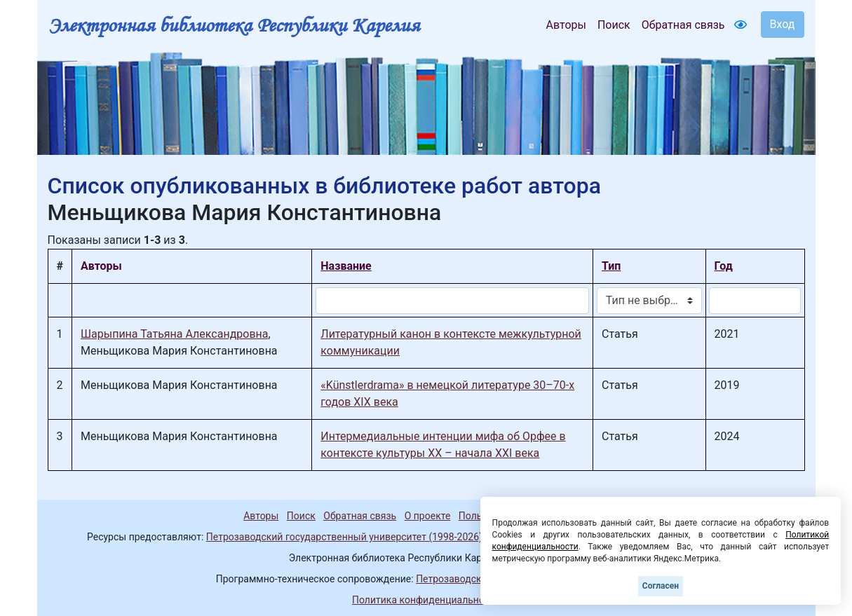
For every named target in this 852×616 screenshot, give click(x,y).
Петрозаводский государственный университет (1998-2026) (344, 537)
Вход (783, 24)
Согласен (661, 586)
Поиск (614, 25)
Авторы (566, 25)
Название (346, 266)
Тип (611, 266)
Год (724, 266)
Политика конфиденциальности (426, 600)
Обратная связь (683, 25)
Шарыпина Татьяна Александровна (175, 334)
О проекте (428, 516)
